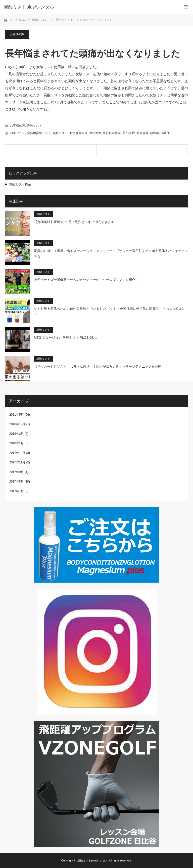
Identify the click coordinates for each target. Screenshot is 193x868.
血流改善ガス (78, 133)
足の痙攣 (129, 133)
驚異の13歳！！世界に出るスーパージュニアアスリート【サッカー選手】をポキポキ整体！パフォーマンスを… (111, 253)
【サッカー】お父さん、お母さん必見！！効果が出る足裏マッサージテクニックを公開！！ (101, 366)
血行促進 (95, 133)
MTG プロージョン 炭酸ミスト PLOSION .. (65, 338)
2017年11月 (17, 462)
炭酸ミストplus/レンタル (93, 860)
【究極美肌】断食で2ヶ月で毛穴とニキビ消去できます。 (76, 222)
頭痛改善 (142, 133)
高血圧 (165, 133)
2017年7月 (16, 491)
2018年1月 (16, 443)
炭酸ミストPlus (20, 184)
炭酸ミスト (34, 126)
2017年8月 (16, 482)
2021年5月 (16, 415)
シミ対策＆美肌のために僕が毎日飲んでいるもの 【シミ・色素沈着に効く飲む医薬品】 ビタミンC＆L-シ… (109, 311)
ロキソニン (18, 133)
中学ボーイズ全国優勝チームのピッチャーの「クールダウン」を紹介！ (86, 280)
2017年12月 (17, 453)
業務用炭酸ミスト (39, 133)
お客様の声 (17, 34)
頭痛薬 (155, 133)
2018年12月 (17, 424)
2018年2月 (16, 434)
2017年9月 (16, 472)
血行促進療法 (112, 133)
